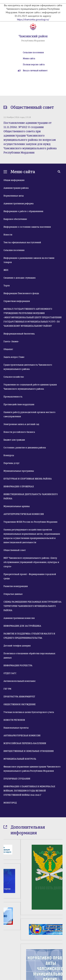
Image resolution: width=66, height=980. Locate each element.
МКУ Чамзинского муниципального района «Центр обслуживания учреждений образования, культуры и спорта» (31, 562)
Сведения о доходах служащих (20, 278)
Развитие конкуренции (16, 586)
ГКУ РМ (7, 689)
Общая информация (14, 180)
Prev (6, 936)
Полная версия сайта (34, 65)
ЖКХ (6, 270)
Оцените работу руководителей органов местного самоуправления (29, 414)
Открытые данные (13, 594)
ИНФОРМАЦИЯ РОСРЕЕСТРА (18, 666)
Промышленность (13, 397)
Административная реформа (18, 204)
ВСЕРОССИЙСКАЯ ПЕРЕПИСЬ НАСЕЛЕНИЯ (25, 743)
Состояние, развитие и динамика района (25, 448)
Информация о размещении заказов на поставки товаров (29, 260)
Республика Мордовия (33, 41)
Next (60, 936)
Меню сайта (29, 59)
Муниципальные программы (19, 471)
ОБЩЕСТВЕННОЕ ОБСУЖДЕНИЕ (20, 704)
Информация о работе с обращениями (23, 211)
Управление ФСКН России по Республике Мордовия (30, 522)
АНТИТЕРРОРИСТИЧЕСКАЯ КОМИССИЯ (24, 514)
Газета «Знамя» (11, 342)
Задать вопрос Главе (14, 357)
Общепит (8, 349)
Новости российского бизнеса (19, 432)
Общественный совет (15, 550)
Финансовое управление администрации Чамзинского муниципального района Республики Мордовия (32, 769)
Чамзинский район (33, 36)
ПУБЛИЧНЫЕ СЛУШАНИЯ (17, 779)
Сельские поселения (33, 53)
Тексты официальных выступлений (22, 242)
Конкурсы (9, 455)
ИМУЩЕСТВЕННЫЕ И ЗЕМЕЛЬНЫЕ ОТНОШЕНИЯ (29, 751)
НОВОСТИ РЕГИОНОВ (14, 720)
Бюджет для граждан (14, 440)
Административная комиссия (19, 618)
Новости (8, 235)
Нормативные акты (14, 196)
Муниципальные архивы (17, 506)
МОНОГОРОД (10, 803)
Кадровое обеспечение (15, 219)
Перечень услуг (12, 463)
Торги (7, 286)
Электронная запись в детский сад (21, 424)
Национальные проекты (16, 728)
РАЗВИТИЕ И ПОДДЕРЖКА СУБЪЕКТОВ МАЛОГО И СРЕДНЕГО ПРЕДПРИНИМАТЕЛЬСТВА (29, 636)
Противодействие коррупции (19, 404)
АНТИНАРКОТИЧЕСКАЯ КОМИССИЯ (22, 736)
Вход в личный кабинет (35, 71)
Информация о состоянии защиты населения (27, 227)
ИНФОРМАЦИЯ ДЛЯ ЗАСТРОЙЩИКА (22, 626)
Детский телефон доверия (17, 646)
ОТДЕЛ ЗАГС (10, 673)
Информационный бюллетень (19, 334)
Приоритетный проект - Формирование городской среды (30, 576)
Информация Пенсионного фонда (21, 293)
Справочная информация (17, 301)
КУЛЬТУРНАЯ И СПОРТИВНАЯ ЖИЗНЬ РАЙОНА (28, 479)
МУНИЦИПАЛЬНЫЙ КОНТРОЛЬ (20, 759)
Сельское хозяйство (14, 377)
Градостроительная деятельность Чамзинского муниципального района (28, 367)
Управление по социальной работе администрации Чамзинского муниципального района (30, 387)
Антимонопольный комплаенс (20, 681)
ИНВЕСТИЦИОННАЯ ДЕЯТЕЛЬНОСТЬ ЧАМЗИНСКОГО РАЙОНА (31, 496)
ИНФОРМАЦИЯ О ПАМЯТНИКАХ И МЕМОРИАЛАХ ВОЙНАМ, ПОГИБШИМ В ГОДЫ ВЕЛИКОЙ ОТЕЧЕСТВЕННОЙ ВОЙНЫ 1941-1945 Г (29, 791)
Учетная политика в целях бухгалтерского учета (29, 712)
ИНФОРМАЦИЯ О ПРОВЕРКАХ (19, 487)
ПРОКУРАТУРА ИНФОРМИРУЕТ (19, 697)
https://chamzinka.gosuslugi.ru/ (33, 19)
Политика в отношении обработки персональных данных (29, 656)
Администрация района (16, 188)
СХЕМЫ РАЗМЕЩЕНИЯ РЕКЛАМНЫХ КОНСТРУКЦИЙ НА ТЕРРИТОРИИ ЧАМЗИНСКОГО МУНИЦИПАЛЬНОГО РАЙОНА (32, 606)
